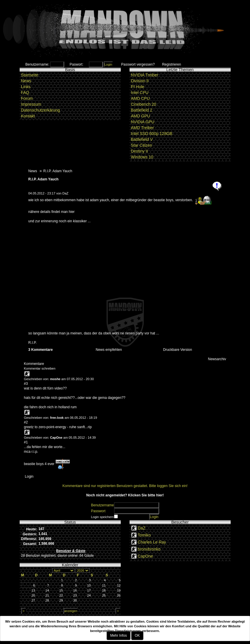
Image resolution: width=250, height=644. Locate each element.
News (26, 81)
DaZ (66, 193)
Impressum (31, 104)
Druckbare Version (178, 350)
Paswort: (77, 64)
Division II (140, 81)
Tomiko (144, 535)
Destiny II (140, 151)
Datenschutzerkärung (41, 110)
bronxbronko (149, 549)
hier (72, 212)
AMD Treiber (143, 128)
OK (137, 636)
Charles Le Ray (152, 542)
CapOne (56, 438)
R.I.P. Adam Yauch (44, 179)
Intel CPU (140, 93)
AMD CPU (141, 98)
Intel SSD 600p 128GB (152, 134)
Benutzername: (37, 64)
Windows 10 (142, 157)
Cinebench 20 (144, 104)
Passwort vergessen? (138, 64)
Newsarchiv (217, 359)
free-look (57, 418)
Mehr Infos (119, 636)
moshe (55, 379)
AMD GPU (141, 116)
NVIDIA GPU (143, 122)
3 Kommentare (41, 350)
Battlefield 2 (142, 110)
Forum (27, 98)
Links (26, 87)
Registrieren (172, 64)
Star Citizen (142, 145)
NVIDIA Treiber (145, 75)
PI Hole (138, 87)
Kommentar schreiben (40, 368)
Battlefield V (142, 139)
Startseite (30, 75)
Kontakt (28, 116)
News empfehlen (109, 350)
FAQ (25, 93)
